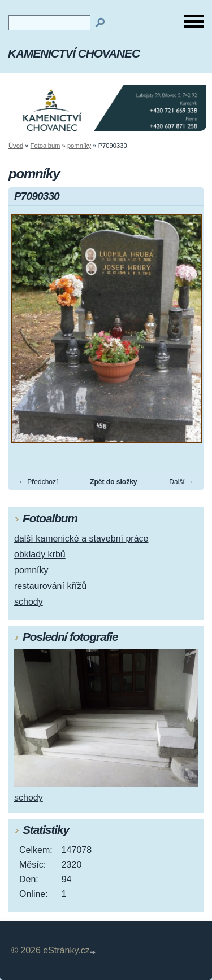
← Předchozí (38, 482)
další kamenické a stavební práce (81, 539)
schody (29, 602)
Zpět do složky (113, 482)
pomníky (79, 146)
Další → (181, 482)
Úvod (16, 146)
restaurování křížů (50, 586)
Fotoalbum (46, 146)
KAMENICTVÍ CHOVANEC (74, 53)
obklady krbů (40, 554)
